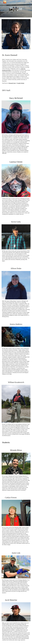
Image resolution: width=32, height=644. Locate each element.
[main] (16, 9)
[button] (2, 2)
